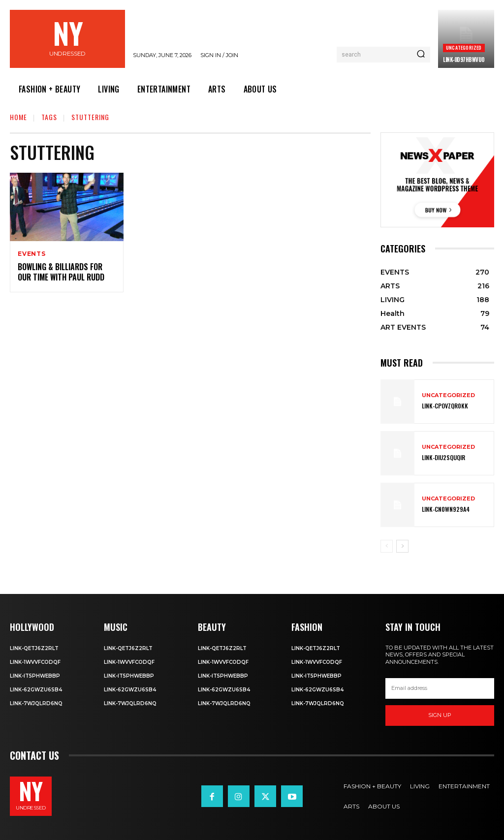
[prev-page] (387, 546)
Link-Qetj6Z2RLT (34, 648)
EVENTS (32, 254)
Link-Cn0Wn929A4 (446, 510)
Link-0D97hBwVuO (464, 60)
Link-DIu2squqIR (443, 458)
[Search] (421, 55)
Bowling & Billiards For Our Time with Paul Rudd (61, 272)
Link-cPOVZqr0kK (445, 406)
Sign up (440, 715)
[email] (440, 688)
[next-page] (402, 546)
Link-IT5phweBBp (35, 676)
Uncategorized (464, 47)
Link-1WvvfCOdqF (35, 662)
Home (18, 117)
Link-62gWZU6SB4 (36, 690)
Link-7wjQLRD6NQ (36, 703)
